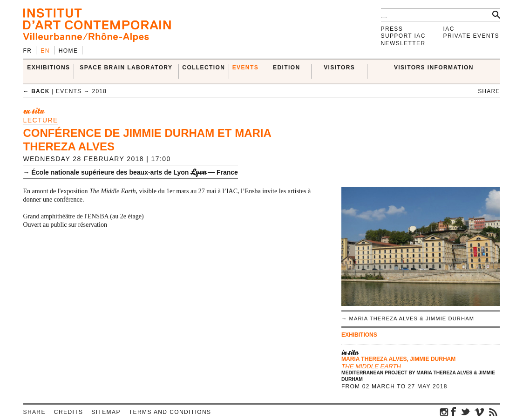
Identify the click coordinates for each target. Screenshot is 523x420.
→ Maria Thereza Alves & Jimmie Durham (408, 318)
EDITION (286, 68)
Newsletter (403, 43)
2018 (100, 91)
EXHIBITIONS (48, 68)
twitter (465, 412)
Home (68, 51)
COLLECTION (204, 68)
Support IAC (403, 36)
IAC (449, 29)
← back (37, 91)
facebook (454, 412)
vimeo (479, 412)
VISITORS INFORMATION (434, 68)
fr (28, 51)
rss (493, 412)
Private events (472, 36)
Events (245, 68)
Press (392, 29)
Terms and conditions (170, 412)
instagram (444, 412)
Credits (68, 412)
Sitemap (106, 412)
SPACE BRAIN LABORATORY (126, 68)
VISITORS (339, 68)
